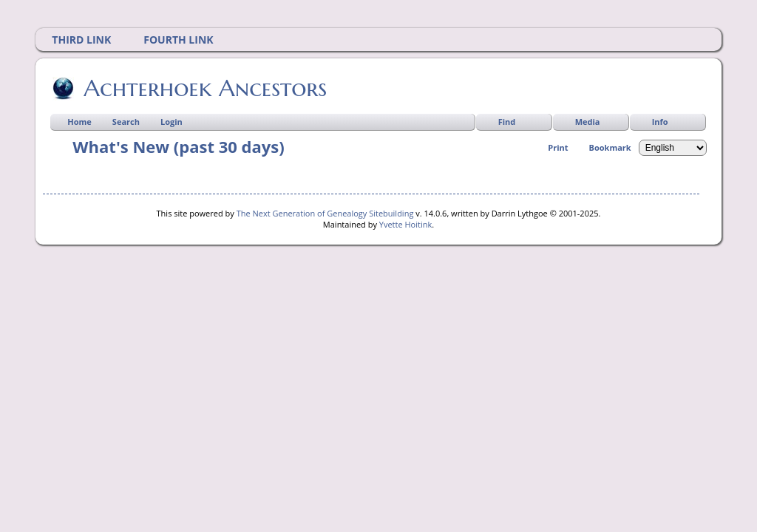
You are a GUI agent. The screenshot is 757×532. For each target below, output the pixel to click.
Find (507, 122)
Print (558, 147)
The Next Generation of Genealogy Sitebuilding (325, 213)
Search (126, 122)
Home (79, 122)
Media (588, 122)
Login (172, 122)
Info (660, 122)
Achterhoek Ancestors (204, 88)
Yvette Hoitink (405, 224)
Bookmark (610, 147)
